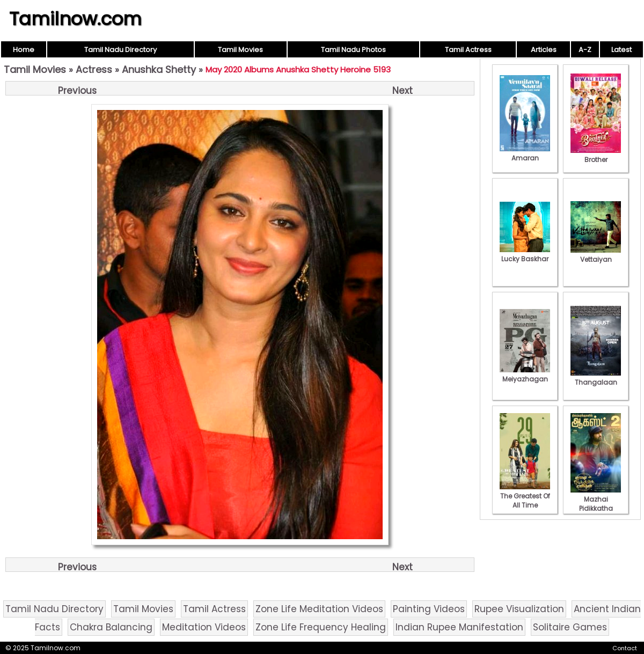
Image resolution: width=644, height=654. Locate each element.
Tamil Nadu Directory (120, 50)
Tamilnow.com (75, 19)
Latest (621, 50)
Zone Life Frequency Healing (321, 627)
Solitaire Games (570, 627)
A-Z (585, 50)
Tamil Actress (468, 50)
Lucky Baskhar (525, 254)
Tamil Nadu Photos (353, 50)
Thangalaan (596, 378)
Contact (625, 648)
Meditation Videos (204, 627)
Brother (596, 155)
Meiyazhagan (525, 374)
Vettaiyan (596, 255)
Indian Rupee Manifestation (459, 627)
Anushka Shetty (159, 69)
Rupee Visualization (519, 609)
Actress (94, 69)
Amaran (525, 153)
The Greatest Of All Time (525, 496)
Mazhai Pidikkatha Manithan (596, 504)
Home (24, 50)
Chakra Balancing (111, 627)
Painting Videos (429, 609)
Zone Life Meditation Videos (319, 609)
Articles (544, 50)
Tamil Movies (240, 50)
